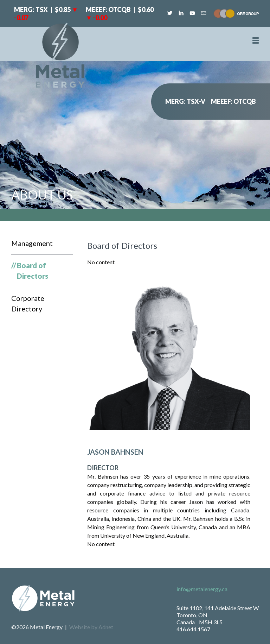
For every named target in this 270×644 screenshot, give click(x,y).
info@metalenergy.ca (202, 589)
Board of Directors (33, 271)
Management (32, 243)
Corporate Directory (28, 303)
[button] (256, 40)
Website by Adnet (91, 627)
